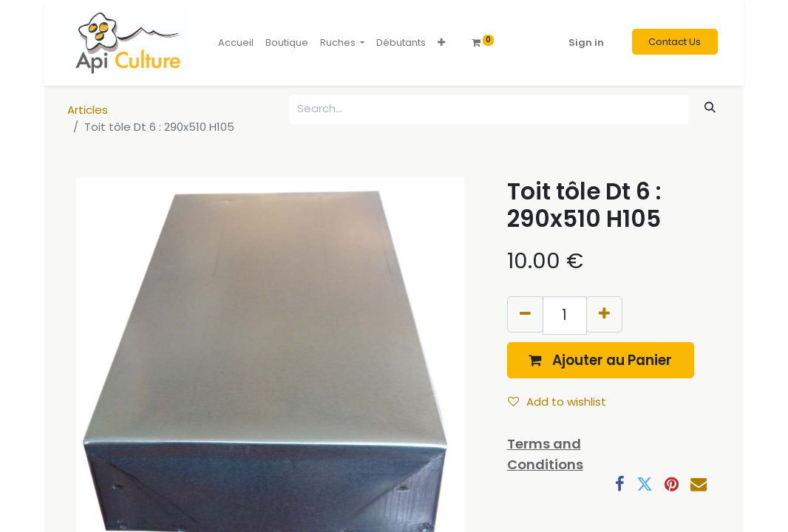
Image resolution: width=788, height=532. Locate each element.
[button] (441, 43)
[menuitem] (236, 43)
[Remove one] (525, 314)
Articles (88, 110)
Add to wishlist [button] (557, 402)
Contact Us (675, 42)
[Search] (710, 108)
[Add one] (604, 314)
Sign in (586, 42)
